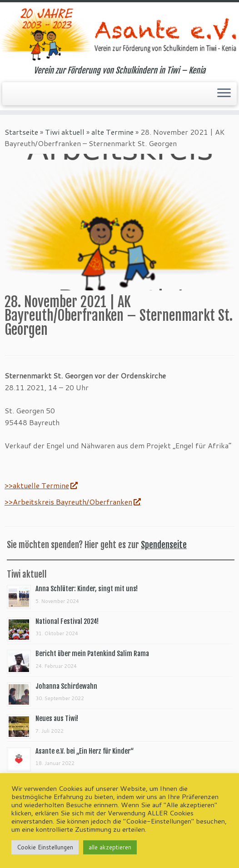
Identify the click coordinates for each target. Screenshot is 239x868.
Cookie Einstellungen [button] (45, 847)
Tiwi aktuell (65, 132)
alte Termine (112, 132)
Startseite (21, 132)
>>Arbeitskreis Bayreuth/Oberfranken (72, 502)
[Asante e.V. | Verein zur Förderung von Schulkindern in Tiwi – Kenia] (119, 34)
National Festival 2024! (67, 621)
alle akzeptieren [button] (110, 847)
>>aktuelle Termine (41, 485)
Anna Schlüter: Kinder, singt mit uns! (87, 589)
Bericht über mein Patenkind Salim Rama (92, 654)
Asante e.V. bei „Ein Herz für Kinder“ (85, 751)
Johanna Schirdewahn (66, 686)
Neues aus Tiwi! (57, 718)
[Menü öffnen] (224, 94)
